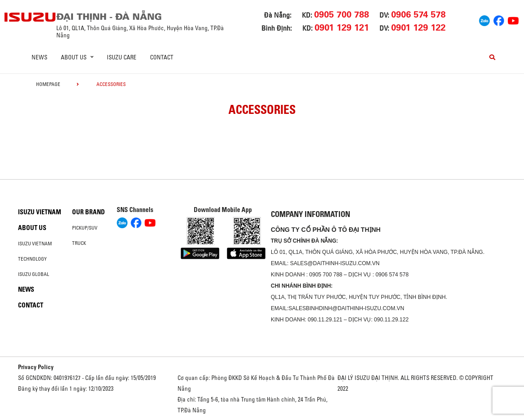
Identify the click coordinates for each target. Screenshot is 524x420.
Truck (79, 243)
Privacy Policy (36, 367)
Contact (162, 57)
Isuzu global (34, 274)
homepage (48, 84)
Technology (32, 259)
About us (32, 228)
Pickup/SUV (85, 228)
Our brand (89, 212)
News (39, 57)
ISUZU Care (122, 57)
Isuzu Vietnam (40, 212)
